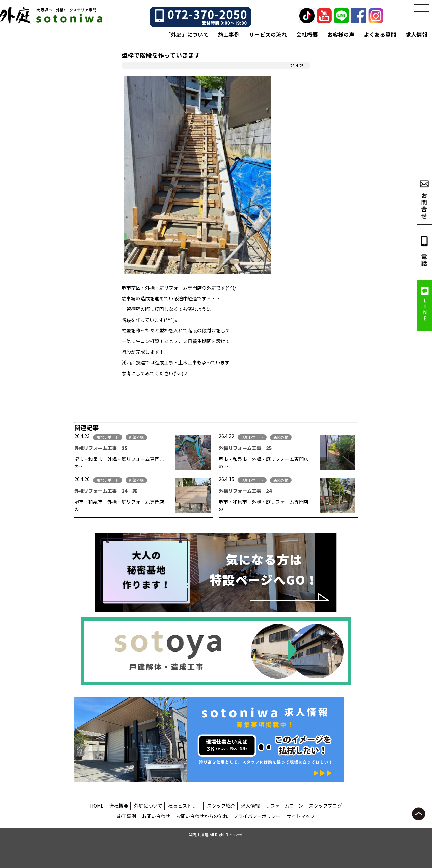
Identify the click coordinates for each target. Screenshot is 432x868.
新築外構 (136, 437)
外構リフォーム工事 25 (103, 448)
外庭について (148, 806)
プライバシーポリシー (257, 816)
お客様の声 (341, 35)
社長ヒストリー (185, 806)
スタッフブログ (325, 806)
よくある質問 (380, 35)
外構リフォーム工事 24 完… (108, 491)
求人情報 (416, 35)
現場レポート (108, 437)
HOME (97, 806)
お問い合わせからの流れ (202, 816)
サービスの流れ (268, 35)
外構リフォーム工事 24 (245, 491)
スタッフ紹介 (221, 806)
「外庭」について (187, 35)
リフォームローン (284, 806)
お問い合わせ (156, 816)
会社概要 (307, 35)
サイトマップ (301, 816)
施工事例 (229, 35)
